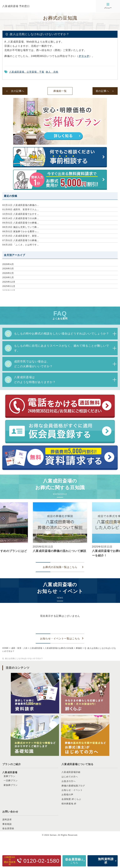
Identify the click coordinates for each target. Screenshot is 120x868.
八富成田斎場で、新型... (21, 236)
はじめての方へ (70, 777)
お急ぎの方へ (69, 781)
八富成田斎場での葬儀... (21, 223)
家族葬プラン (11, 785)
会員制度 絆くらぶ (71, 799)
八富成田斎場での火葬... (21, 218)
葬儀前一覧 (60, 91)
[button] (4, 531)
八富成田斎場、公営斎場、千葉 (27, 72)
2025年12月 (9, 282)
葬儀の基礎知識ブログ (73, 786)
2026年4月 (8, 264)
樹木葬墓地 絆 (69, 804)
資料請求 (7, 820)
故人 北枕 (52, 72)
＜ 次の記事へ (15, 91)
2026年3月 (8, 269)
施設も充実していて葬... (21, 227)
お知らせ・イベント (72, 790)
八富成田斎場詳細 (71, 772)
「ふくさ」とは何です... (21, 245)
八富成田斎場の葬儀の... (21, 205)
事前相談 (7, 824)
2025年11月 (9, 286)
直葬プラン (9, 776)
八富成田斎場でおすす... (21, 214)
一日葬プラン (11, 781)
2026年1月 (8, 277)
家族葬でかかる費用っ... (21, 231)
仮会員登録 (8, 828)
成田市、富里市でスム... (21, 209)
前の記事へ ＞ (105, 91)
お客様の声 (67, 795)
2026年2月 (8, 273)
